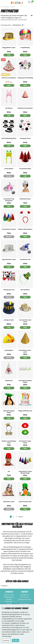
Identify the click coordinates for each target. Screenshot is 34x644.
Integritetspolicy (9, 597)
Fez (9, 471)
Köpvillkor (9, 599)
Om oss (9, 604)
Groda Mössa (9, 169)
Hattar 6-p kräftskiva (9, 78)
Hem (2, 7)
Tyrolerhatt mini (25, 260)
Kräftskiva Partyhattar (25, 108)
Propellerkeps (25, 48)
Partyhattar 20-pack (9, 229)
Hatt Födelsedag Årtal (9, 138)
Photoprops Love (9, 290)
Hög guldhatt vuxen (9, 48)
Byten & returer (9, 595)
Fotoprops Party (25, 138)
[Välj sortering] (18, 25)
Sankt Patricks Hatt (25, 502)
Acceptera (16, 640)
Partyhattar (12, 7)
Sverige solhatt (9, 320)
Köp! (9, 146)
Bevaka (9, 176)
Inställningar (6, 640)
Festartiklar (6, 7)
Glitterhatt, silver (9, 502)
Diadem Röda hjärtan (25, 229)
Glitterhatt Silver (25, 199)
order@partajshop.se (25, 599)
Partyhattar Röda (25, 169)
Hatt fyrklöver (25, 290)
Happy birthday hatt (25, 411)
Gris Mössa (9, 108)
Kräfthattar (9, 381)
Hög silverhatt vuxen (9, 260)
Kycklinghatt (9, 350)
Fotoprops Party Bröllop (25, 78)
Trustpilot (4, 586)
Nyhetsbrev (9, 601)
